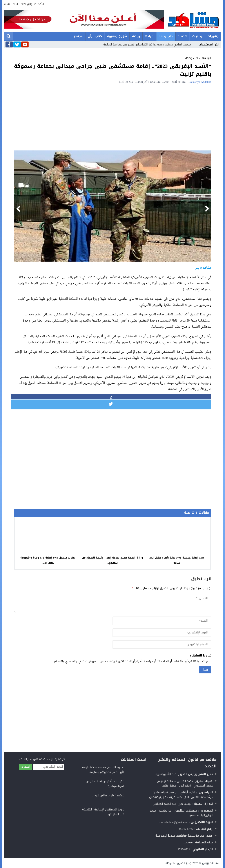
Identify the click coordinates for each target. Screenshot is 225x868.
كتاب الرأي (95, 36)
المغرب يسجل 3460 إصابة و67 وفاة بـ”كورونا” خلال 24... (48, 560)
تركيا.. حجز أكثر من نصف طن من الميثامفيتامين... (105, 784)
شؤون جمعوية (117, 36)
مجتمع (78, 36)
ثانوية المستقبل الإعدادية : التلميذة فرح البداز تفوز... (103, 812)
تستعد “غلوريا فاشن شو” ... (108, 795)
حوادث (149, 36)
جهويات (213, 36)
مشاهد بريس (210, 863)
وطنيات (197, 36)
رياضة (136, 36)
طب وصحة (166, 36)
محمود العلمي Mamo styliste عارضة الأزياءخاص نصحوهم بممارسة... (103, 770)
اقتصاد (182, 36)
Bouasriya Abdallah (200, 82)
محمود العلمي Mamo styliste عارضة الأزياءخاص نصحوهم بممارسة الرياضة (147, 44)
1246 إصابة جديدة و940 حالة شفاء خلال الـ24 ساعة (177, 560)
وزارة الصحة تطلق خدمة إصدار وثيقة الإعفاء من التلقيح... (112, 560)
